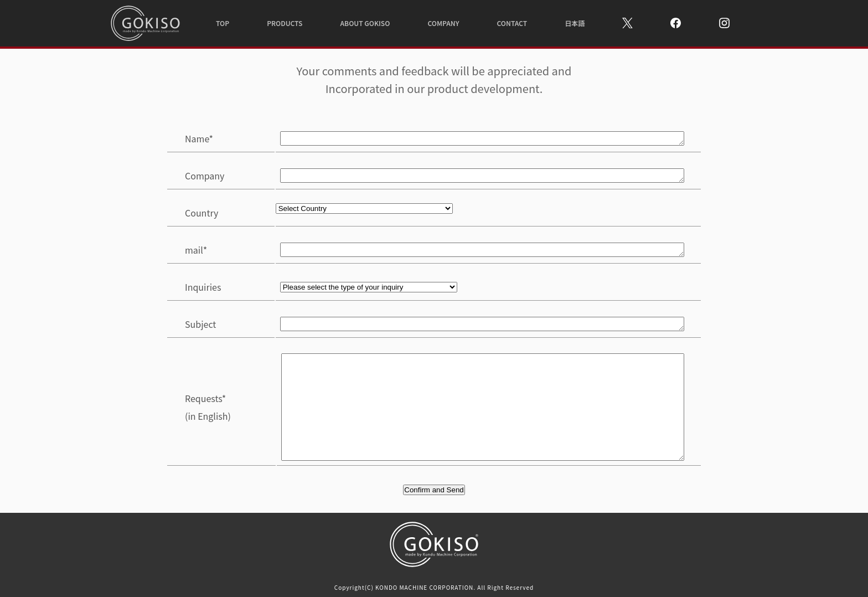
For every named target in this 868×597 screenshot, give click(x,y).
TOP (223, 23)
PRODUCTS (285, 23)
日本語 (575, 23)
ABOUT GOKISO (365, 23)
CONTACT (512, 23)
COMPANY (443, 23)
